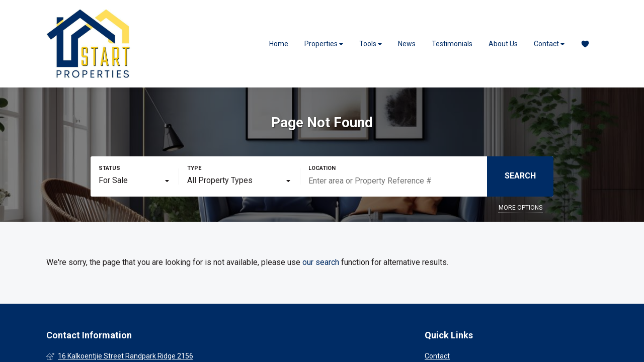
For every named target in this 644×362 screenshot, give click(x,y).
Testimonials (452, 44)
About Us (503, 44)
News (407, 44)
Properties (324, 44)
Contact (549, 44)
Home (279, 44)
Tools (371, 44)
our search (321, 262)
